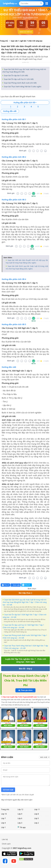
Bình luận (16, 585)
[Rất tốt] (45, 151)
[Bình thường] (38, 151)
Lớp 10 (4, 814)
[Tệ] (34, 151)
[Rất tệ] (30, 151)
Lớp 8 (37, 814)
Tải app (22, 827)
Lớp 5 (37, 818)
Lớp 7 (3, 818)
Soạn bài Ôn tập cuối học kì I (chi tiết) (18, 79)
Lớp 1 (3, 827)
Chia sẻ (5, 585)
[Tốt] (41, 151)
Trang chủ (5, 809)
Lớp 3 (20, 823)
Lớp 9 (20, 814)
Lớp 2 (37, 823)
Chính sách (6, 844)
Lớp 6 (20, 818)
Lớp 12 (20, 809)
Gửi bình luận (8, 790)
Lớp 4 (3, 823)
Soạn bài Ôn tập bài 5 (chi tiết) (16, 75)
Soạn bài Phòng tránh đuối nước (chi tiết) (20, 83)
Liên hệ (5, 839)
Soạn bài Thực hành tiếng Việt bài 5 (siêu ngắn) (22, 86)
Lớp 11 (37, 809)
